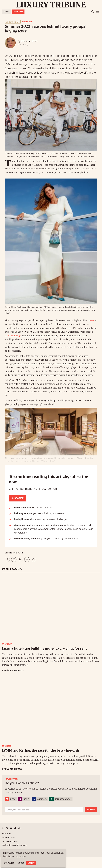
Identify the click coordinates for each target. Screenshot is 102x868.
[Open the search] (92, 12)
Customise (9, 863)
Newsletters (8, 838)
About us (6, 834)
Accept (31, 863)
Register (91, 809)
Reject (21, 863)
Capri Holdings (13, 336)
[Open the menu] (97, 12)
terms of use (19, 856)
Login (6, 11)
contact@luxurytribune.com (14, 845)
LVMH (91, 321)
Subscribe (18, 11)
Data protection (10, 841)
